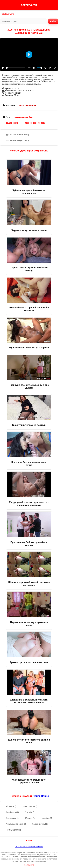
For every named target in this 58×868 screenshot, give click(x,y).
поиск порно (41, 796)
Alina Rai (12, 806)
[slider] (15, 68)
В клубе (30, 812)
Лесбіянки (12, 812)
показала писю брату (24, 117)
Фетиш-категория (27, 105)
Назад (29, 841)
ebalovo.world (8, 14)
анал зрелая (31, 806)
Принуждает (13, 830)
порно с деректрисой (35, 123)
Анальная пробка (16, 824)
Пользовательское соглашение (29, 847)
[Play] (3, 68)
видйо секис (12, 123)
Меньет (30, 818)
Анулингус (13, 818)
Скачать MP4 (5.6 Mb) (17, 135)
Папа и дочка (40, 824)
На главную (29, 865)
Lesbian (47, 818)
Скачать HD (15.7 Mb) (17, 140)
